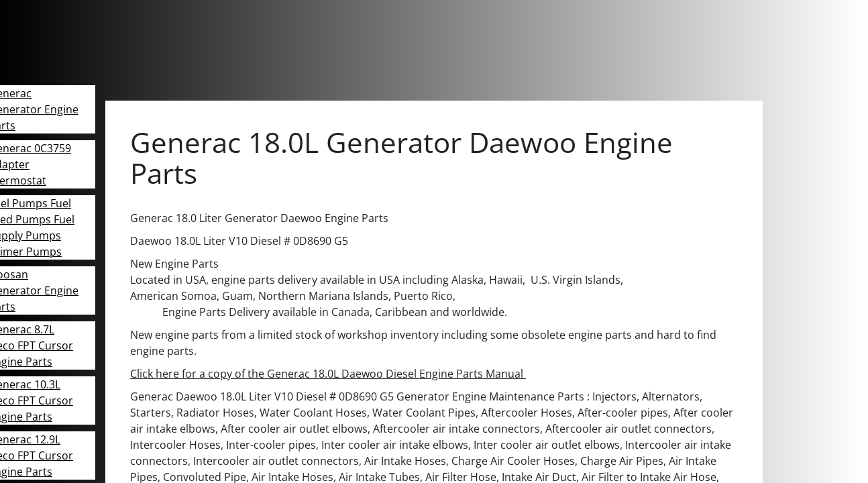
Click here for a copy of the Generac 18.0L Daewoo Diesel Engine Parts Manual (328, 374)
